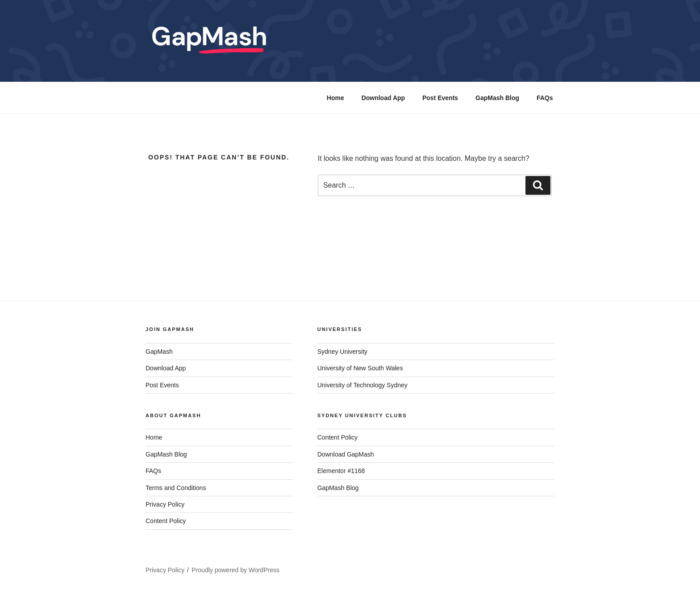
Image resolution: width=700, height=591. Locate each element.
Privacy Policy (165, 504)
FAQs (545, 98)
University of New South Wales (360, 368)
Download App (383, 98)
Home (335, 98)
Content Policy (166, 521)
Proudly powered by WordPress (235, 570)
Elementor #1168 (341, 471)
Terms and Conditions (176, 488)
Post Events (440, 98)
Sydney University (342, 352)
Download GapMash (346, 454)
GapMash (159, 352)
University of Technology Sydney (362, 385)
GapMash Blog (497, 98)
